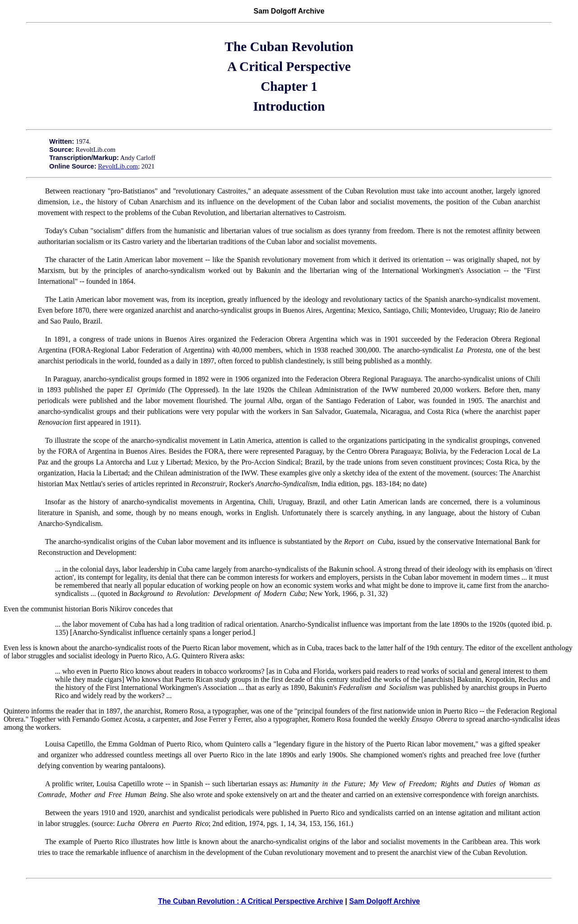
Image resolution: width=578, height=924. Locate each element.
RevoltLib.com (118, 166)
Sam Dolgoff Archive (385, 901)
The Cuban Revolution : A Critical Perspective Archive (251, 901)
